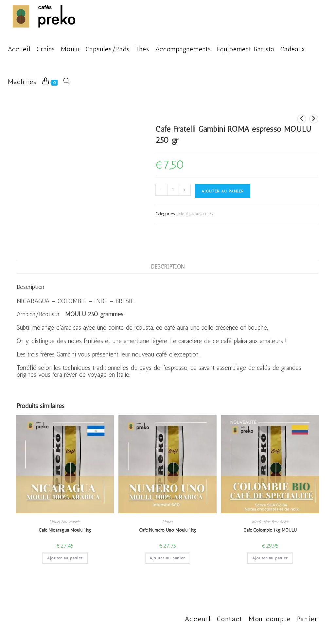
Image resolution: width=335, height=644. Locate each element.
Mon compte (270, 619)
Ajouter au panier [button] (65, 558)
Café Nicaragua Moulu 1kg (65, 530)
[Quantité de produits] (173, 190)
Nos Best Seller (276, 522)
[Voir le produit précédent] (302, 119)
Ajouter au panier (223, 191)
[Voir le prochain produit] (314, 119)
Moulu (184, 214)
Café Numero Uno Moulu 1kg (167, 530)
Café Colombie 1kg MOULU (270, 530)
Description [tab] (168, 267)
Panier (308, 619)
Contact (230, 619)
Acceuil (198, 619)
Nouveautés (202, 214)
